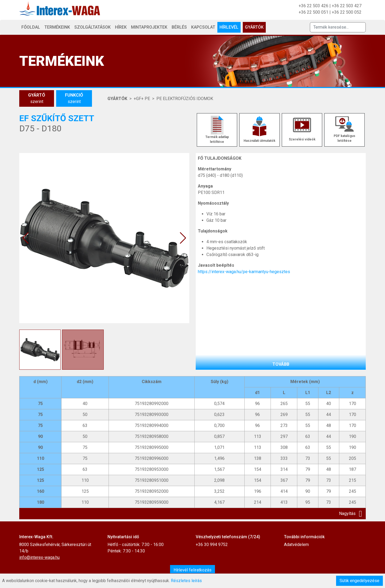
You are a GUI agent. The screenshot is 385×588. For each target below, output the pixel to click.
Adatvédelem (296, 545)
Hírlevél (229, 27)
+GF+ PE (142, 99)
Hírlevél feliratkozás (192, 570)
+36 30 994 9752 (212, 545)
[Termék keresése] (338, 27)
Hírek (121, 27)
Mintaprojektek (149, 27)
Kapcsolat (203, 27)
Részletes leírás (186, 581)
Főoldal (31, 27)
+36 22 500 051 (313, 12)
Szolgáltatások (93, 27)
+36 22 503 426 (313, 6)
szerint (37, 98)
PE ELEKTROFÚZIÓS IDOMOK (185, 99)
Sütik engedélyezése (359, 581)
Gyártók (254, 27)
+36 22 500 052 (347, 12)
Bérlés (179, 27)
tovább (281, 364)
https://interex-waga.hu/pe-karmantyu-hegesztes (244, 272)
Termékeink (57, 27)
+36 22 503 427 (347, 6)
